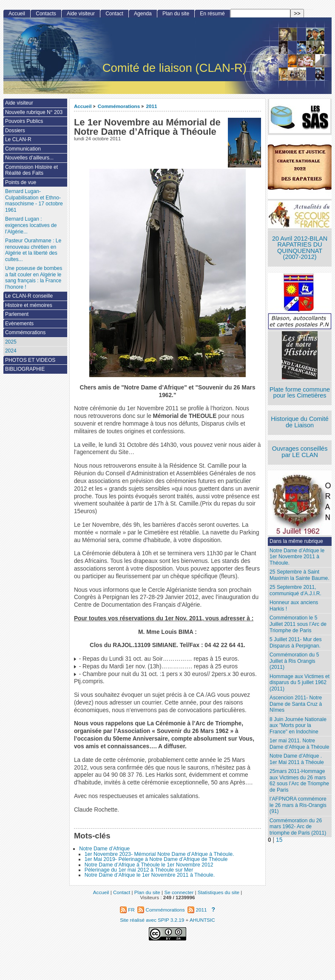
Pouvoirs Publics (24, 121)
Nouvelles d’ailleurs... (29, 158)
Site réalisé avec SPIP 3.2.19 (152, 920)
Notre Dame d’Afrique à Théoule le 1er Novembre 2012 (149, 865)
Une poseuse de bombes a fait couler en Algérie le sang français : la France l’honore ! (34, 278)
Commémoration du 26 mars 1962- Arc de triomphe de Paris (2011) (298, 827)
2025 (11, 342)
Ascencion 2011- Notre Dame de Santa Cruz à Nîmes (296, 704)
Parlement (17, 314)
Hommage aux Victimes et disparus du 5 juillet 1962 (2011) (300, 683)
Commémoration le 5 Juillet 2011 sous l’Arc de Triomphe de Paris (298, 624)
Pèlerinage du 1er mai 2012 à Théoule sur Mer (139, 870)
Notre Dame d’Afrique (104, 849)
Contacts (46, 14)
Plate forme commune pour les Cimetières (300, 393)
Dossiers (15, 131)
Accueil (83, 106)
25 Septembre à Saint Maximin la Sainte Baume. (299, 575)
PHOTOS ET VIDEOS (30, 360)
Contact (114, 14)
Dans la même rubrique (296, 541)
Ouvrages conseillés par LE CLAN (300, 452)
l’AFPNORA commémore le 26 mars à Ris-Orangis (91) (298, 805)
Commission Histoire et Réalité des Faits (31, 170)
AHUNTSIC (202, 920)
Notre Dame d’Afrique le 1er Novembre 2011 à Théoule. (150, 875)
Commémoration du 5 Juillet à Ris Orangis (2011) (294, 661)
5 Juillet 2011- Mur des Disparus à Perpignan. (295, 643)
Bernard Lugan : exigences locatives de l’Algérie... (31, 225)
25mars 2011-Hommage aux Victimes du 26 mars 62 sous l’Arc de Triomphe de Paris (299, 781)
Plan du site (176, 14)
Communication (23, 149)
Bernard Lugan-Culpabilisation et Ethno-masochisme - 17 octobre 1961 (34, 201)
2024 (11, 351)
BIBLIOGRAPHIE (25, 369)
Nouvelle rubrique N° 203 (34, 112)
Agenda (143, 14)
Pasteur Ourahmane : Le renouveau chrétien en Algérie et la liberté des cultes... (33, 250)
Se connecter (179, 892)
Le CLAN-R (18, 139)
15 (279, 840)
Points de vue (21, 182)
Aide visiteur (81, 14)
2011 (152, 106)
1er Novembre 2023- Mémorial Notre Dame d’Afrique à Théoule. (159, 854)
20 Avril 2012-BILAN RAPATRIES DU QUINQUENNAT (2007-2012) (300, 248)
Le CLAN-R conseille (29, 296)
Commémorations (119, 106)
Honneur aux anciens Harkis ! (294, 606)
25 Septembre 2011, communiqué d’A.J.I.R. (295, 590)
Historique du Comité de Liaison (300, 422)
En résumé (212, 14)
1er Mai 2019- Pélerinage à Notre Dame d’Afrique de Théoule (156, 859)
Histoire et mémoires (29, 305)
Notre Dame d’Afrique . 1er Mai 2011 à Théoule (297, 759)
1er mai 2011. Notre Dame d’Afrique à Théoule (299, 744)
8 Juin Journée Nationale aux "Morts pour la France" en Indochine (298, 726)
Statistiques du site (219, 892)
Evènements (19, 324)
